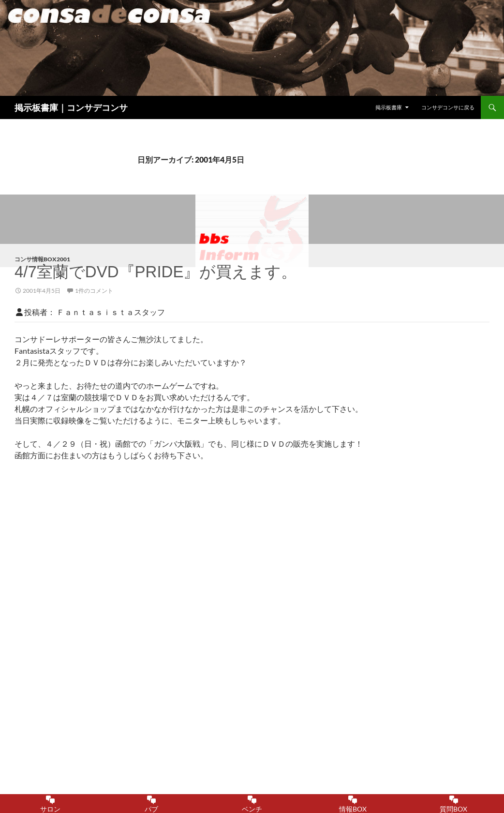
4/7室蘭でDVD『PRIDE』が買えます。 (156, 272)
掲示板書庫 (389, 107)
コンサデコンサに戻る (448, 107)
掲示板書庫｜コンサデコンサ (71, 107)
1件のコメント (94, 291)
